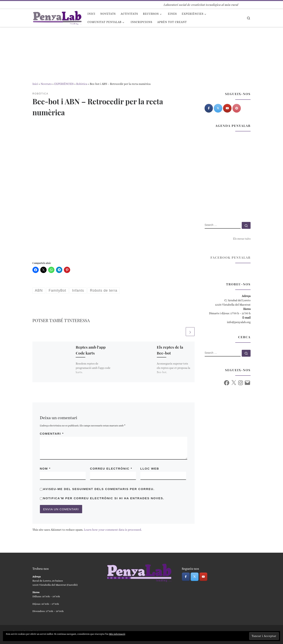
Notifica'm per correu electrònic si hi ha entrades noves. (104, 498)
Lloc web (150, 469)
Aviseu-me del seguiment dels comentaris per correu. (99, 489)
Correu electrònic (111, 469)
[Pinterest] (237, 108)
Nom (45, 469)
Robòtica (82, 84)
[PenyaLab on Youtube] (227, 108)
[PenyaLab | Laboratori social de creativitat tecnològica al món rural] (57, 17)
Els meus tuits (242, 239)
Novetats (46, 84)
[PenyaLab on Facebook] (209, 108)
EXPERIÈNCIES (64, 84)
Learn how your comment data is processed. (113, 530)
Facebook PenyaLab (231, 257)
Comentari (52, 434)
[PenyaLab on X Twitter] (218, 108)
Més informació (117, 634)
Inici (35, 84)
